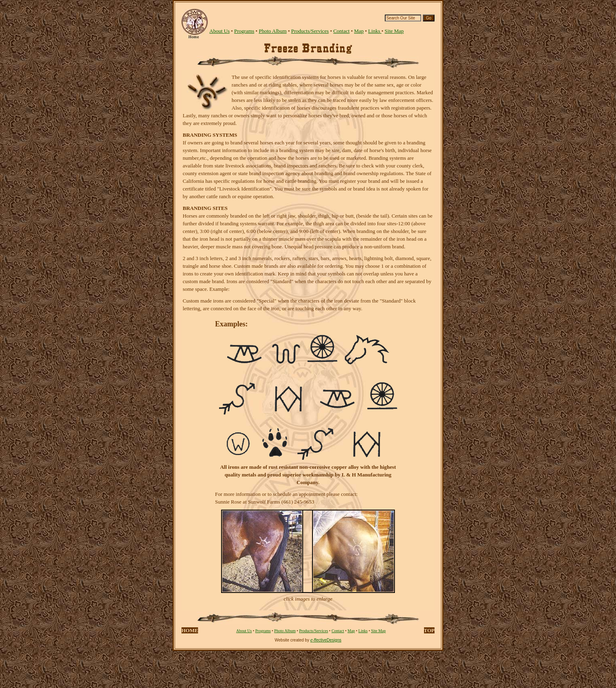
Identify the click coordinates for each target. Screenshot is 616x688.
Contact (341, 31)
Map (359, 31)
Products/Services (310, 31)
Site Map (394, 31)
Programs (244, 31)
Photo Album (273, 31)
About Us (244, 631)
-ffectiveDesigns (327, 640)
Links (375, 31)
